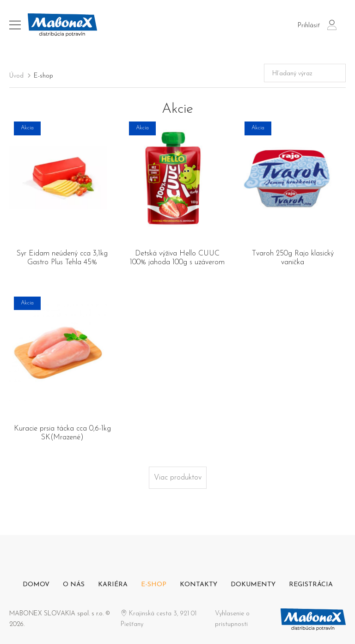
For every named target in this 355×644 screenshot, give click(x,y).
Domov (36, 585)
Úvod (16, 76)
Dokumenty (253, 585)
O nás (74, 585)
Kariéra (113, 585)
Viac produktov (178, 478)
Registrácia (311, 585)
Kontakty (199, 585)
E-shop (43, 76)
